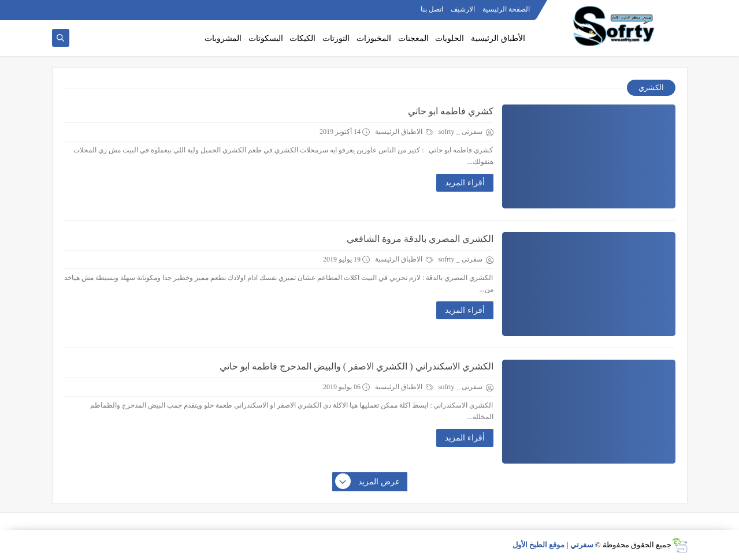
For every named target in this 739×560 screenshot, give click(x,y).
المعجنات (413, 38)
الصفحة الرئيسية (506, 9)
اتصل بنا (432, 9)
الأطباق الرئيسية (498, 38)
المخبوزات (374, 38)
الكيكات (302, 38)
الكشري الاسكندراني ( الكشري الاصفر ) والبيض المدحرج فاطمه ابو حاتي (356, 366)
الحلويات (450, 38)
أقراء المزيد (465, 183)
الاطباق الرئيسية (404, 132)
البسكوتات (266, 38)
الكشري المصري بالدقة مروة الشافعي (420, 239)
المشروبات (223, 38)
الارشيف (463, 9)
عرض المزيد (368, 482)
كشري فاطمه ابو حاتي (451, 111)
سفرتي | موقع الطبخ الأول (553, 545)
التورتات (336, 38)
